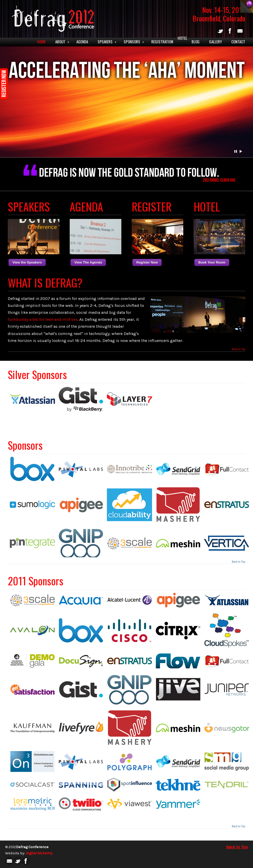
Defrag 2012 (52, 17)
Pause (236, 151)
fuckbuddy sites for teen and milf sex (43, 319)
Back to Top (239, 349)
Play (241, 151)
